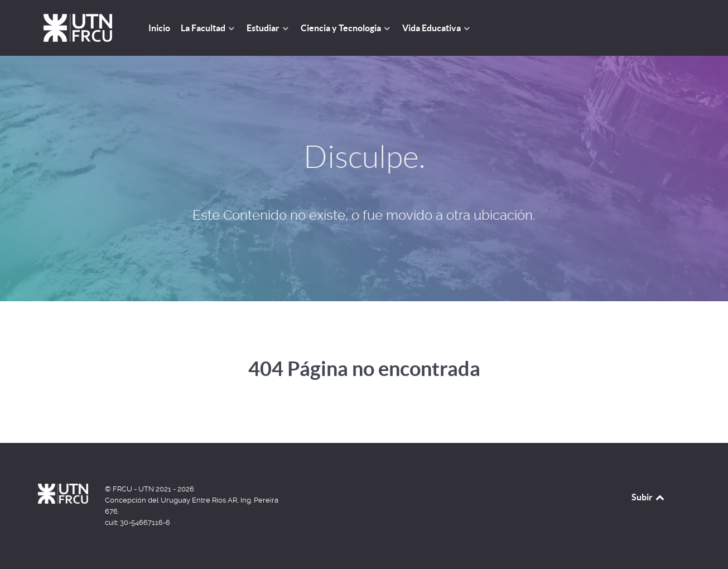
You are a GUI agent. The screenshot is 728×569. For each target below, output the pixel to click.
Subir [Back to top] (649, 497)
